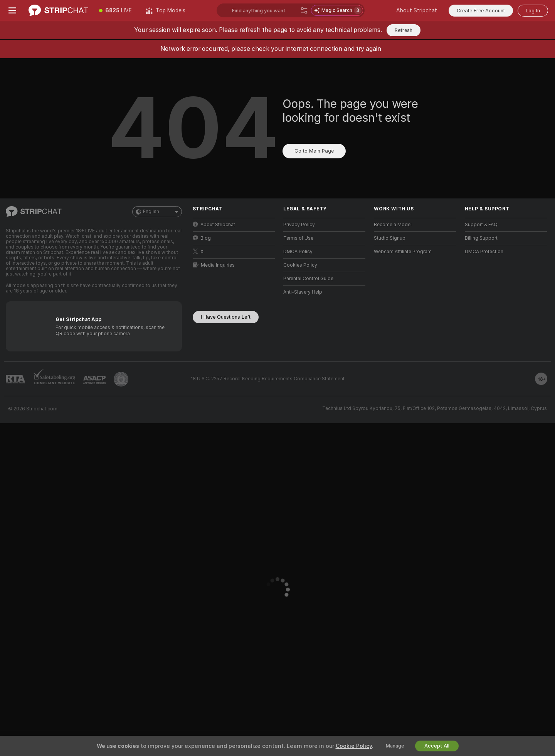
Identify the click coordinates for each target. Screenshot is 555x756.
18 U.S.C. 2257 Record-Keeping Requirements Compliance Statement (268, 379)
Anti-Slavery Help (303, 292)
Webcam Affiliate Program (403, 252)
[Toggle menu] (12, 10)
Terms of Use (298, 238)
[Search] (304, 10)
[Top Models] (166, 10)
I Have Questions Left (226, 317)
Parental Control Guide (308, 279)
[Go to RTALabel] (15, 379)
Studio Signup (390, 238)
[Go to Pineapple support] (121, 379)
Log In (533, 11)
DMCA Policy (298, 252)
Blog (202, 238)
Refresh (404, 30)
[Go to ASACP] (94, 380)
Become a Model (393, 225)
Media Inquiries (214, 265)
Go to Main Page (314, 151)
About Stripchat (417, 10)
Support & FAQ (481, 225)
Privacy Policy (299, 225)
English (157, 212)
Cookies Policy (300, 265)
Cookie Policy (354, 746)
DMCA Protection (484, 252)
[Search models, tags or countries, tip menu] (265, 10)
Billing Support (481, 238)
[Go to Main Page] (58, 10)
